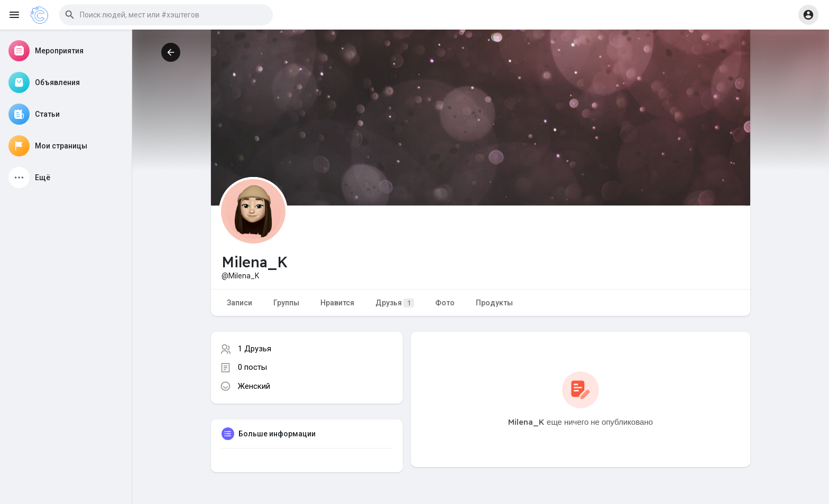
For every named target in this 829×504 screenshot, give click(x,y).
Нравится (337, 303)
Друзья (395, 303)
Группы (286, 303)
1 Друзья (255, 349)
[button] (166, 15)
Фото (445, 303)
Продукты (494, 303)
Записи (240, 303)
